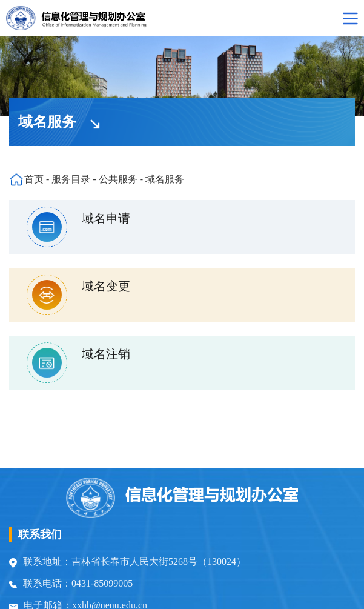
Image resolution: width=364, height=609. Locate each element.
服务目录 (71, 179)
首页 (34, 179)
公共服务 (118, 179)
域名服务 (165, 179)
